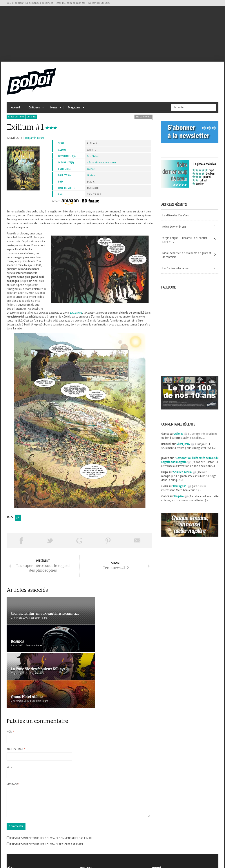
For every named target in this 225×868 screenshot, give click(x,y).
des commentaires (20, 844)
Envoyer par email (137, 543)
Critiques (34, 111)
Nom (10, 680)
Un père (179, 499)
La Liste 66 (76, 315)
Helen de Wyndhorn (174, 229)
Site (9, 715)
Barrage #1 (180, 489)
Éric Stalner (93, 159)
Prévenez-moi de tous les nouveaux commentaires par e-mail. (52, 792)
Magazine (74, 111)
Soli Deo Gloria (182, 475)
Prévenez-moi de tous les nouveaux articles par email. (47, 798)
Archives (84, 833)
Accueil (15, 110)
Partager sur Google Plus (79, 543)
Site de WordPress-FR (19, 848)
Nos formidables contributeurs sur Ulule (177, 846)
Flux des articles (19, 841)
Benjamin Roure (35, 141)
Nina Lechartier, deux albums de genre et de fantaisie (187, 258)
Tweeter (50, 543)
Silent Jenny (183, 447)
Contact (158, 839)
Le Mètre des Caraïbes (176, 218)
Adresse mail (16, 698)
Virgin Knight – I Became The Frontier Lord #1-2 (185, 243)
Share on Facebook (21, 543)
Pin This (108, 543)
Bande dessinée (16, 119)
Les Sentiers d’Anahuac (176, 271)
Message (13, 733)
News (54, 111)
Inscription (13, 833)
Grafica (91, 178)
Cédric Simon (94, 165)
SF (18, 520)
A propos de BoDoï (165, 832)
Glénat (91, 172)
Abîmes (179, 437)
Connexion (13, 837)
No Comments (143, 119)
